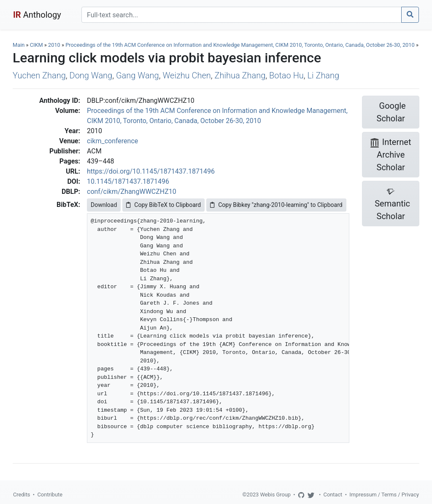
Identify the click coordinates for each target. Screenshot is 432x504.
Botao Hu (286, 75)
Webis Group (275, 495)
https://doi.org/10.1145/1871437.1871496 (151, 171)
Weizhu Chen (186, 75)
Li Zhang (324, 75)
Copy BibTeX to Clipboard (163, 205)
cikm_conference (112, 141)
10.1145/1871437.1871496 (128, 181)
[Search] (242, 15)
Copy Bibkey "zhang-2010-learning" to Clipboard (276, 205)
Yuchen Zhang (39, 75)
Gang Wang (138, 75)
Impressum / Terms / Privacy (384, 495)
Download (104, 205)
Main (19, 45)
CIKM (36, 45)
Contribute (50, 495)
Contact (333, 495)
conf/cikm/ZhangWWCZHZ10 (132, 192)
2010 (54, 45)
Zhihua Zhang (240, 75)
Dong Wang (91, 75)
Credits (22, 495)
